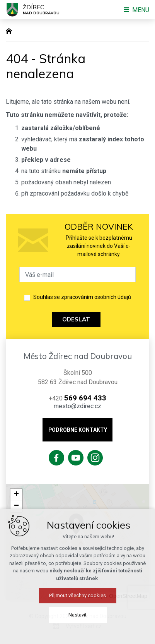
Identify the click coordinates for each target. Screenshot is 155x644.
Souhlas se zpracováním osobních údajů (82, 297)
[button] (116, 536)
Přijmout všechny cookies (77, 633)
